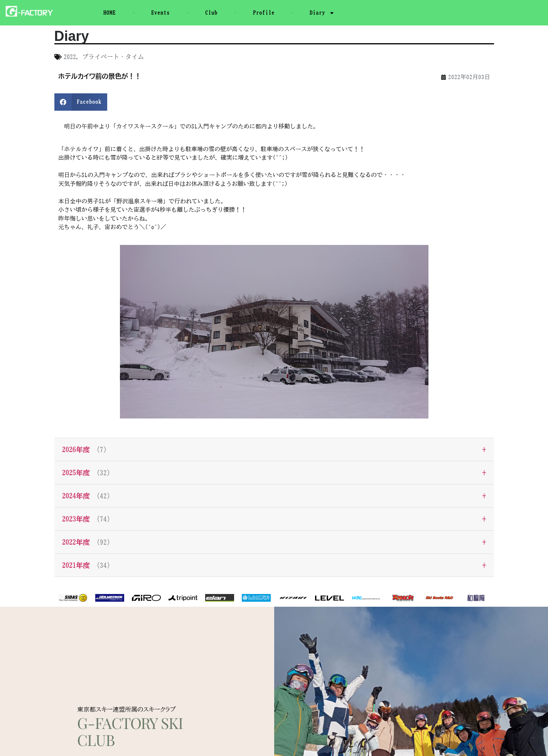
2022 (70, 57)
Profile (264, 13)
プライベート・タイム (113, 57)
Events (160, 13)
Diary (322, 13)
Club (211, 13)
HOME (110, 13)
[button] (81, 102)
